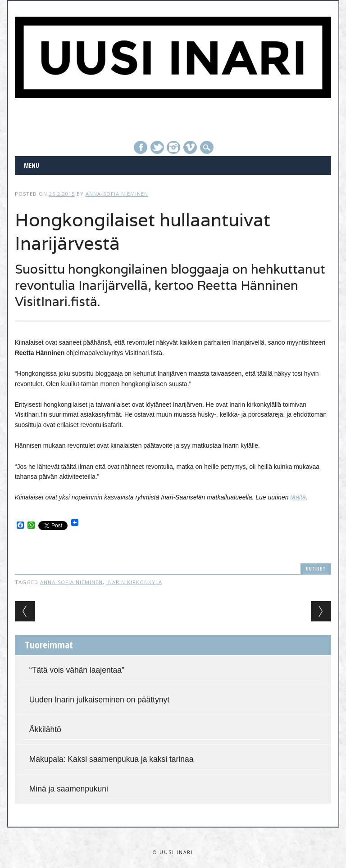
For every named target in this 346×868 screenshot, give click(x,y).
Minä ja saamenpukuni (69, 789)
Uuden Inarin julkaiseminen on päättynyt (99, 700)
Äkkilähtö (45, 729)
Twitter (157, 147)
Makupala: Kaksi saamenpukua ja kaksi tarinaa (112, 759)
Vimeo (190, 147)
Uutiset (316, 569)
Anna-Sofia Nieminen (117, 194)
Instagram (173, 147)
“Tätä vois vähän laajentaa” (77, 670)
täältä (298, 497)
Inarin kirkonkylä (134, 582)
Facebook (141, 147)
